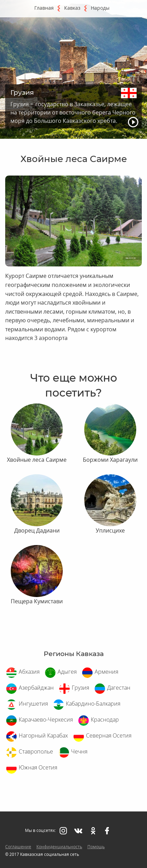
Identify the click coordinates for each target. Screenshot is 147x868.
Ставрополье (36, 751)
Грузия (80, 688)
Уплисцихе (110, 530)
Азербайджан (36, 688)
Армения (106, 672)
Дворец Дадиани (37, 530)
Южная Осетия (38, 767)
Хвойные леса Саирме (37, 460)
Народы (100, 8)
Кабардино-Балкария (93, 704)
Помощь (96, 847)
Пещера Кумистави (37, 601)
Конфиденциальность (59, 847)
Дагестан (119, 688)
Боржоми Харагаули (110, 460)
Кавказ (72, 8)
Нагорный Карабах (43, 735)
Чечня (79, 751)
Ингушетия (33, 704)
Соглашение (18, 847)
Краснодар (105, 720)
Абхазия (29, 672)
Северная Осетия (109, 735)
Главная (44, 8)
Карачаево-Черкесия (46, 720)
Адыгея (67, 672)
